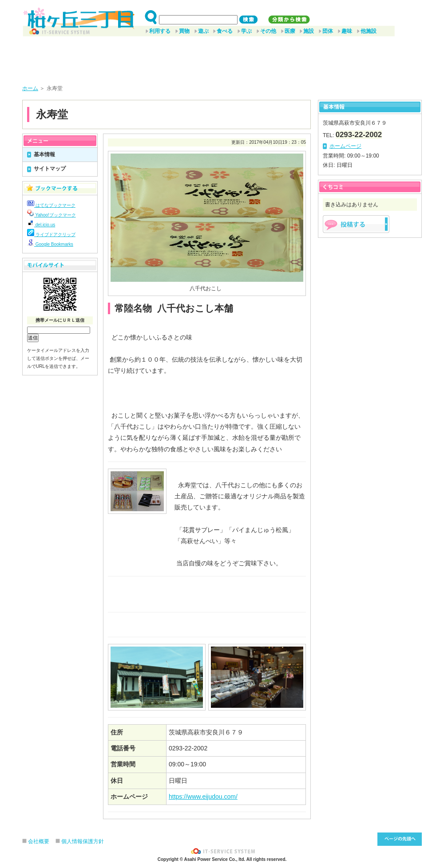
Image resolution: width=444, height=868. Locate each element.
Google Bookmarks (50, 244)
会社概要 (39, 841)
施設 (309, 31)
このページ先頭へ (400, 839)
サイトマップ (50, 169)
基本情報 (44, 154)
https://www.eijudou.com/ (203, 797)
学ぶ (246, 31)
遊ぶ (203, 31)
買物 (184, 31)
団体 (328, 31)
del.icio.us (41, 225)
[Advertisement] (222, 57)
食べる (225, 31)
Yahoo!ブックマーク (52, 215)
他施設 (369, 31)
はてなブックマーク (51, 205)
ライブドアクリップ (51, 235)
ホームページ (345, 146)
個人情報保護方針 (83, 841)
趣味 (347, 31)
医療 (290, 31)
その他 (268, 31)
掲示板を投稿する (356, 224)
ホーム (30, 88)
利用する (160, 31)
